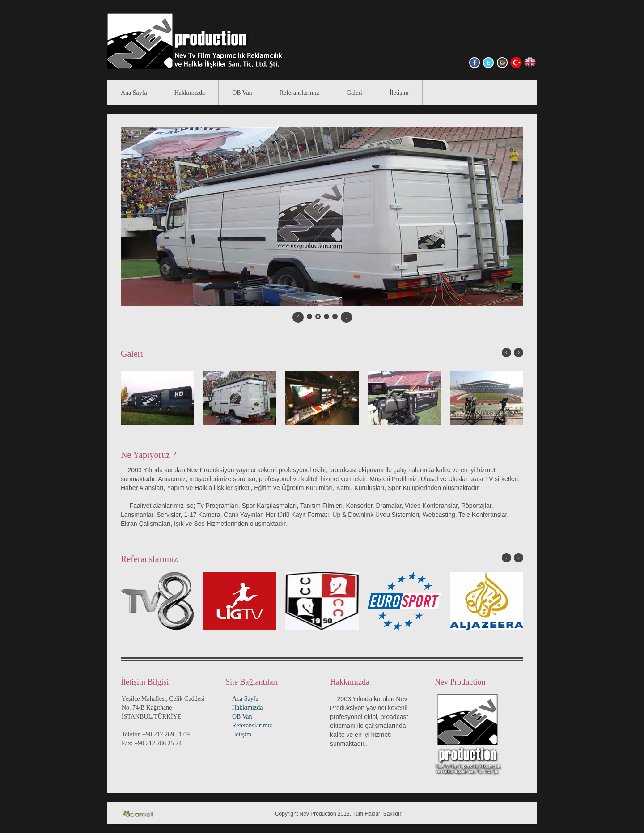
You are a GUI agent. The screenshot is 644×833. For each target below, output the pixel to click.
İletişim (399, 93)
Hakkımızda (190, 93)
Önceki (506, 353)
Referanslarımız (299, 93)
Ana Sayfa (134, 93)
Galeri (354, 93)
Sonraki (519, 353)
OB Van (242, 93)
